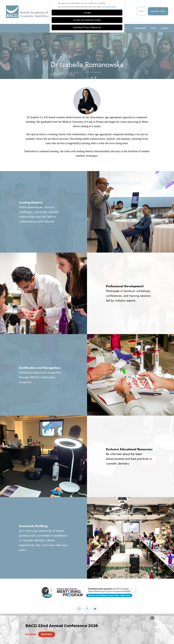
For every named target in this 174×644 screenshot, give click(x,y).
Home (76, 72)
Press (154, 28)
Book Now (47, 633)
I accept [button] (87, 13)
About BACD (140, 28)
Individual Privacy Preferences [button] (87, 27)
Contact (165, 28)
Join (142, 11)
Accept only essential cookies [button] (87, 20)
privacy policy (111, 7)
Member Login (158, 11)
